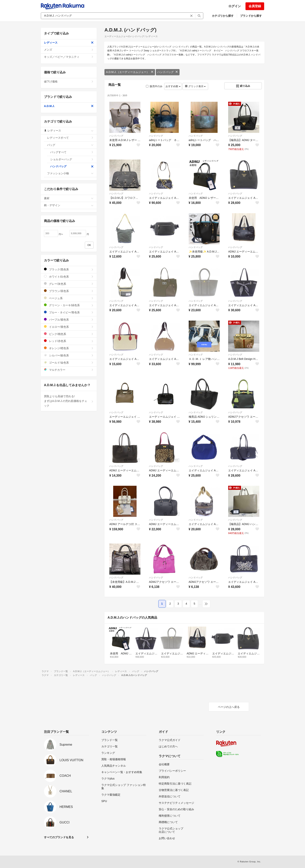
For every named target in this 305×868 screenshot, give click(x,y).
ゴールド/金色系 (69, 363)
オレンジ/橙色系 (69, 348)
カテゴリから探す (223, 16)
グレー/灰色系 (69, 284)
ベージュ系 (69, 298)
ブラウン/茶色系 (69, 291)
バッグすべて (72, 152)
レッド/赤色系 (69, 341)
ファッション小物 (70, 173)
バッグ (70, 145)
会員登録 (255, 6)
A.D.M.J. (69, 106)
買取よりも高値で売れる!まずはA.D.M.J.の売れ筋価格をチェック (69, 401)
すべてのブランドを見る (59, 837)
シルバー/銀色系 (69, 355)
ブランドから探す (251, 16)
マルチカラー (69, 370)
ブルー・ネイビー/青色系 (69, 312)
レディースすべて (70, 138)
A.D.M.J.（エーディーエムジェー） (130, 72)
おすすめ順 (173, 86)
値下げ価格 (69, 82)
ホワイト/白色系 (69, 277)
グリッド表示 (195, 86)
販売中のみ (154, 86)
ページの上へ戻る (229, 707)
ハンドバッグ (168, 72)
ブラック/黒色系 (69, 269)
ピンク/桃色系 (69, 334)
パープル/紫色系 (69, 320)
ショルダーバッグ (72, 159)
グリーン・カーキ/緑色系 (69, 305)
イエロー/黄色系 (69, 327)
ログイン (235, 6)
